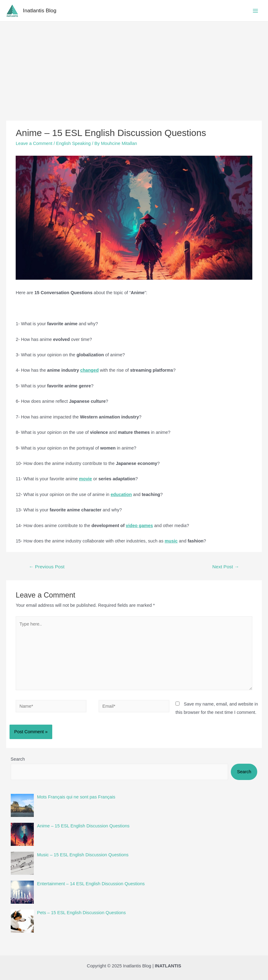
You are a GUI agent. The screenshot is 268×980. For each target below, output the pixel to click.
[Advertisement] (134, 68)
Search (18, 759)
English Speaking (74, 143)
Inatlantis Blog (40, 10)
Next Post (226, 567)
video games (139, 526)
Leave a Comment (34, 143)
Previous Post (47, 567)
